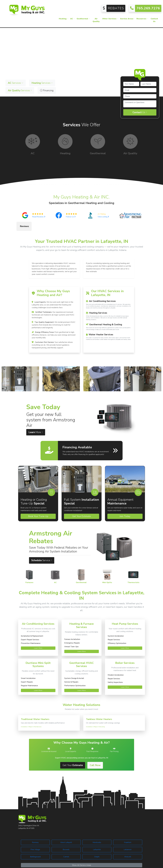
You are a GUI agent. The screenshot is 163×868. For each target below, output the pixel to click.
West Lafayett (66, 831)
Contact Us (154, 20)
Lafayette (97, 838)
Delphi (97, 845)
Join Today (125, 505)
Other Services (110, 19)
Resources (142, 19)
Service (42, 549)
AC (73, 19)
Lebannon (128, 838)
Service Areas (127, 19)
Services (20, 90)
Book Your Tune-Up (38, 505)
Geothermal (83, 19)
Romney (35, 831)
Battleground (35, 845)
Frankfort (128, 831)
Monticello (97, 831)
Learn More (38, 637)
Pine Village (35, 838)
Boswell (66, 838)
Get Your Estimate (82, 505)
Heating (64, 19)
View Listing (103, 217)
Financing (47, 90)
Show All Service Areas (82, 854)
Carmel (66, 845)
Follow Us (71, 217)
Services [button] (16, 83)
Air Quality (96, 20)
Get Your (73, 754)
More (36, 421)
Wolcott (128, 845)
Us (140, 112)
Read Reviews (39, 217)
